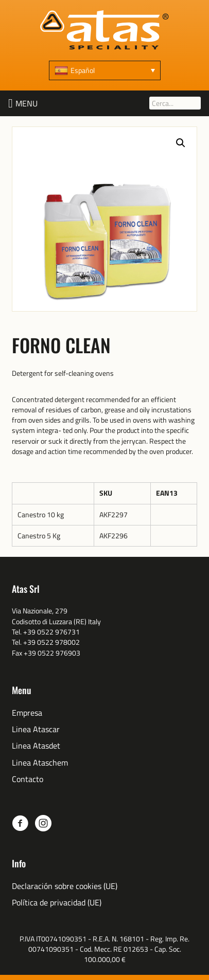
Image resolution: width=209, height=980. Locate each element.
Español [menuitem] (83, 70)
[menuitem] (105, 70)
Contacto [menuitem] (28, 779)
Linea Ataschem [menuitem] (40, 763)
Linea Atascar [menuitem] (36, 729)
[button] (27, 103)
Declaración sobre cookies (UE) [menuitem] (65, 886)
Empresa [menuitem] (27, 713)
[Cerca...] (175, 103)
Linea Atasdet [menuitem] (36, 746)
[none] (105, 70)
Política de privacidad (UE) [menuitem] (57, 903)
